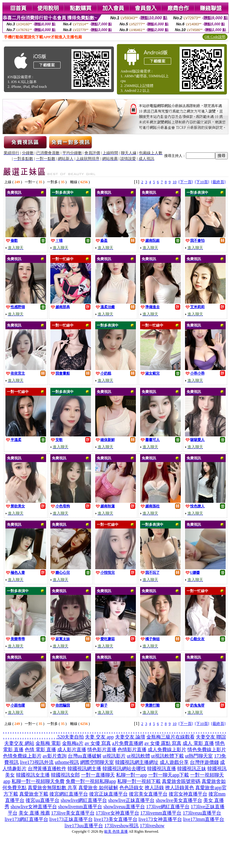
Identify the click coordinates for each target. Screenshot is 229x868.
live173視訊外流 (37, 762)
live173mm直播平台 (204, 819)
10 (175, 182)
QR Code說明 (215, 37)
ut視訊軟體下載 (168, 756)
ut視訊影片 (114, 756)
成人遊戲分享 (174, 762)
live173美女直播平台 (116, 819)
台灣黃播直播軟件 (47, 769)
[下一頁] (186, 182)
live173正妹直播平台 (71, 819)
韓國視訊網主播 (84, 769)
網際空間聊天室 (97, 762)
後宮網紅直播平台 (69, 794)
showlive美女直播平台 (179, 800)
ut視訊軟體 (138, 756)
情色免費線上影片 (207, 750)
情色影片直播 (102, 750)
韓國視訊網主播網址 (137, 762)
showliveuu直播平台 (124, 807)
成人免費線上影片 (167, 750)
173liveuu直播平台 (202, 813)
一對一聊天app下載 (169, 775)
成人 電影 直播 (198, 743)
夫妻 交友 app (99, 737)
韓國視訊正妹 (192, 769)
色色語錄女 (131, 788)
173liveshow (152, 826)
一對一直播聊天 (98, 775)
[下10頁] (202, 182)
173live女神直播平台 (118, 813)
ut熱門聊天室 (199, 756)
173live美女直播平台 (73, 813)
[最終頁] (218, 182)
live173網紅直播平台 (27, 819)
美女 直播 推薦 (34, 813)
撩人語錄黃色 (180, 788)
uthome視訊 (67, 762)
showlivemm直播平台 (80, 807)
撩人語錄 (154, 788)
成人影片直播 (72, 750)
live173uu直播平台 (84, 826)
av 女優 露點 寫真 (163, 743)
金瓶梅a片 (73, 743)
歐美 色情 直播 (116, 831)
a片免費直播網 (128, 743)
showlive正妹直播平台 (131, 800)
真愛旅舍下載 (34, 794)
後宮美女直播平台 (148, 794)
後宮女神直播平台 (188, 794)
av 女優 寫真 (98, 743)
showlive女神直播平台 (34, 807)
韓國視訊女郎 (65, 775)
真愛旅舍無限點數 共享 (52, 788)
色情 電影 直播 (40, 750)
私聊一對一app (132, 775)
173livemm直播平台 (161, 813)
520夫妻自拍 (71, 737)
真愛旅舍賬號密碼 (181, 781)
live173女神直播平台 (160, 819)
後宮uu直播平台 (42, 800)
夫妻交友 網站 (19, 743)
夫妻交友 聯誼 (211, 737)
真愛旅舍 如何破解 (98, 788)
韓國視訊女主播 (33, 775)
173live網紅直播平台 (168, 807)
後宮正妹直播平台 (108, 794)
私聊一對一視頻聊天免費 (38, 781)
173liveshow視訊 (121, 826)
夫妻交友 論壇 (130, 737)
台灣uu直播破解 (85, 756)
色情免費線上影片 (22, 756)
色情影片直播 (132, 750)
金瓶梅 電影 (48, 743)
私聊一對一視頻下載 (139, 781)
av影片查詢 (55, 756)
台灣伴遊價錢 (204, 762)
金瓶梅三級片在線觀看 (171, 737)
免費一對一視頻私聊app (91, 781)
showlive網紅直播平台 (84, 800)
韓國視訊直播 (162, 769)
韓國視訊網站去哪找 (124, 769)
